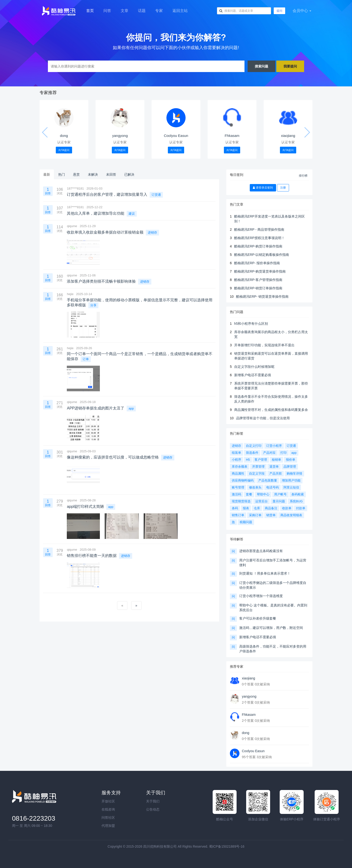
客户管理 (261, 460)
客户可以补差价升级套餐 (258, 618)
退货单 (274, 467)
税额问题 (246, 522)
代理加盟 (108, 826)
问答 (107, 11)
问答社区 (108, 818)
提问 (279, 11)
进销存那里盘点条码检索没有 (261, 551)
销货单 (271, 515)
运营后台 (261, 501)
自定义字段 (257, 473)
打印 (284, 453)
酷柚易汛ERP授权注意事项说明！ (259, 238)
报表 (246, 508)
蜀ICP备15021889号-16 (227, 846)
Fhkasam (232, 136)
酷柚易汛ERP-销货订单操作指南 (258, 288)
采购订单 (255, 515)
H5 (248, 460)
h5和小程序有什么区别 (251, 324)
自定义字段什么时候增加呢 (254, 367)
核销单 (276, 460)
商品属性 (238, 473)
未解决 (93, 174)
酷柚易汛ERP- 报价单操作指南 (257, 263)
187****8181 (75, 188)
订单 (86, 359)
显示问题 (279, 501)
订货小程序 (274, 446)
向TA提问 (64, 150)
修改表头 (255, 487)
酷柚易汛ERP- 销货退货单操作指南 (262, 297)
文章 (125, 11)
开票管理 (258, 467)
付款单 (301, 508)
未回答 (111, 174)
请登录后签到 (263, 188)
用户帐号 (280, 494)
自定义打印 (254, 446)
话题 (142, 11)
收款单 (287, 508)
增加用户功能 (291, 480)
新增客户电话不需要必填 (253, 375)
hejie (70, 294)
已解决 (129, 174)
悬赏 (76, 174)
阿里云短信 (291, 487)
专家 (159, 11)
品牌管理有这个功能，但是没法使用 (263, 418)
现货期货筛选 (241, 501)
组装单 (236, 453)
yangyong (120, 136)
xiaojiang (288, 136)
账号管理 (238, 487)
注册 (283, 188)
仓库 (257, 508)
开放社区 (108, 801)
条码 (235, 508)
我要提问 (290, 66)
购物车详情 (294, 473)
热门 (62, 174)
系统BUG (296, 501)
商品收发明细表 (291, 515)
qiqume (72, 226)
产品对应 (269, 453)
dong (64, 136)
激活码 (236, 494)
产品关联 (276, 473)
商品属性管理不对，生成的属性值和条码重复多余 (271, 410)
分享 (93, 305)
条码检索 (298, 494)
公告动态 (153, 809)
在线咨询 (108, 809)
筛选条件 (252, 453)
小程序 (236, 460)
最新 (47, 174)
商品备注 (271, 508)
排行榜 (303, 176)
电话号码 (273, 487)
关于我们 (153, 801)
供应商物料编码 (243, 480)
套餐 (249, 494)
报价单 (291, 460)
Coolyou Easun (176, 136)
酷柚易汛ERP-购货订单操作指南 (258, 246)
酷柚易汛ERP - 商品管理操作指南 (259, 230)
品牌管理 (290, 467)
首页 (90, 11)
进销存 (152, 232)
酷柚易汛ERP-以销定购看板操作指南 (262, 255)
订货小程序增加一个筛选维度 (261, 596)
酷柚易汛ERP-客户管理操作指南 (258, 280)
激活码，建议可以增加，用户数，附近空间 (271, 628)
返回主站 (180, 11)
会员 (302, 11)
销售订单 (238, 515)
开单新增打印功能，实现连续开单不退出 (264, 345)
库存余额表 (240, 467)
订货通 (156, 195)
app (131, 408)
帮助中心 (263, 494)
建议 (132, 214)
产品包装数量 (268, 480)
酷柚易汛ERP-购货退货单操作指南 (260, 271)
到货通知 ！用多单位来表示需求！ (265, 573)
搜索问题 (261, 66)
